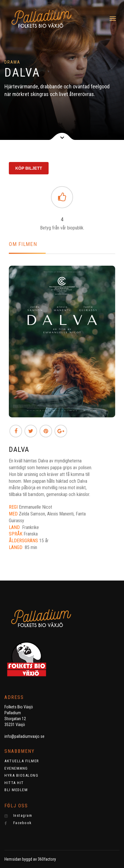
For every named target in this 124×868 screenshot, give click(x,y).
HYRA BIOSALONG (21, 775)
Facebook (18, 823)
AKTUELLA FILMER (22, 761)
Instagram (18, 816)
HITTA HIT (14, 783)
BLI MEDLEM (16, 790)
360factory (47, 859)
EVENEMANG (16, 768)
